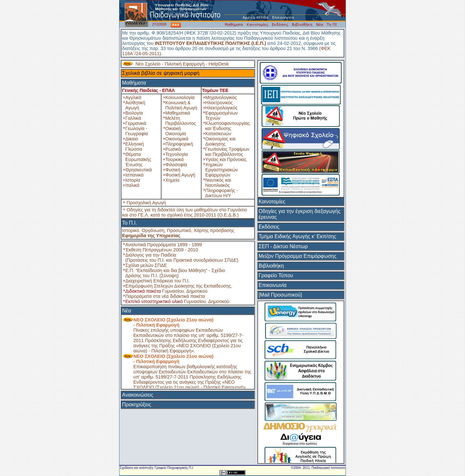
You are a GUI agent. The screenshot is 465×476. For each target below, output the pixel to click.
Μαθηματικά (178, 113)
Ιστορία (133, 180)
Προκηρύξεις (137, 405)
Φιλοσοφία (176, 165)
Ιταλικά (132, 185)
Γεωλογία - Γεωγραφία (137, 131)
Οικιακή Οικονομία (176, 131)
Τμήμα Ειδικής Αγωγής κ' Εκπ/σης (298, 236)
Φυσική (173, 170)
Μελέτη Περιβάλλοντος (181, 121)
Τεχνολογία (177, 154)
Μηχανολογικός (221, 97)
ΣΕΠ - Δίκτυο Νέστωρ (283, 246)
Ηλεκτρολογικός (222, 108)
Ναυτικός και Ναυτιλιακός (218, 183)
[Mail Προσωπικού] (280, 295)
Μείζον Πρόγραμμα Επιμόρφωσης (298, 256)
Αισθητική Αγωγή (135, 105)
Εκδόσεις (269, 227)
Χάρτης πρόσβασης (214, 230)
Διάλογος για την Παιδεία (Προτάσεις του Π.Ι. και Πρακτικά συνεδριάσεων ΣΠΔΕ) (182, 258)
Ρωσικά (173, 149)
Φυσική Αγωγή (180, 175)
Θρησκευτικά (139, 170)
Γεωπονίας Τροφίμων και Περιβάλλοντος (227, 152)
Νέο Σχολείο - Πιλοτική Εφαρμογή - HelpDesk (182, 64)
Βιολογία (134, 113)
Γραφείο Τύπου (276, 275)
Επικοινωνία (273, 285)
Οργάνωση (153, 230)
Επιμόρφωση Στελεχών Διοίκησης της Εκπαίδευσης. (179, 286)
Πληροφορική (179, 144)
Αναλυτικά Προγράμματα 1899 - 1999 (164, 245)
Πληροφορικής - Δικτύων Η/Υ (222, 193)
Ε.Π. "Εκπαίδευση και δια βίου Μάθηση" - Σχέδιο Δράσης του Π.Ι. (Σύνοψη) (175, 273)
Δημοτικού (197, 291)
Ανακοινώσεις (138, 395)
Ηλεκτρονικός (219, 103)
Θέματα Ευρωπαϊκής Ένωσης (138, 159)
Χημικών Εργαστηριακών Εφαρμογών (222, 170)
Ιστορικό (131, 230)
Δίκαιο (132, 139)
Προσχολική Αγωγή (146, 203)
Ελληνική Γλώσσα (135, 147)
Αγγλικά (133, 97)
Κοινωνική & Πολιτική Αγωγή (181, 105)
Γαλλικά (133, 118)
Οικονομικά (177, 139)
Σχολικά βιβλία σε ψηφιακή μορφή (161, 73)
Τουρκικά (175, 159)
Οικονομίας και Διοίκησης (221, 141)
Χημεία (172, 180)
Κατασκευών (218, 134)
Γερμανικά (136, 123)
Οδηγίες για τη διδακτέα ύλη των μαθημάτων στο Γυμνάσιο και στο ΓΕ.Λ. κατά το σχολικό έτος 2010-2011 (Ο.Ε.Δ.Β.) (185, 212)
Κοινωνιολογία (180, 97)
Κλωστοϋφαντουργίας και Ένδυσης (228, 126)
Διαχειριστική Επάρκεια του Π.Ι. (157, 281)
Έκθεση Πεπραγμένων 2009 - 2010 (162, 250)
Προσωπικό (179, 230)
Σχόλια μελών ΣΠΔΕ (146, 265)
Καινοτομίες (272, 202)
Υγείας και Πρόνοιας (226, 159)
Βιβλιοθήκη (271, 266)
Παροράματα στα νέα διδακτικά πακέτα (165, 296)
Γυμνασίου (173, 291)
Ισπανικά (134, 175)
